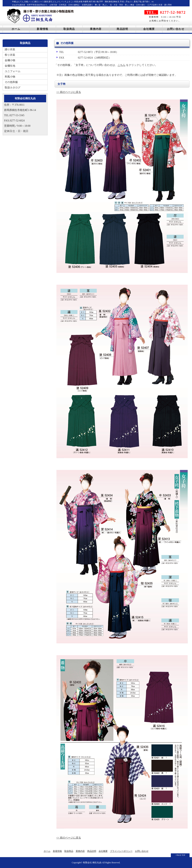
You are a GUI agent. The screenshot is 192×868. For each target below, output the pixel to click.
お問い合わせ (176, 29)
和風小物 (10, 77)
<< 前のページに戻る (69, 92)
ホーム (16, 29)
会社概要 (149, 29)
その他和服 (11, 82)
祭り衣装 (10, 55)
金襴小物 (10, 60)
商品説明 (122, 29)
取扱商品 (69, 29)
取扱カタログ (13, 88)
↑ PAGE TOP (180, 855)
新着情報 (43, 29)
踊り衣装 (10, 49)
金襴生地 (10, 66)
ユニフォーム (13, 71)
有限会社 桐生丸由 (92, 863)
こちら (121, 65)
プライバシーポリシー (121, 851)
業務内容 (96, 29)
